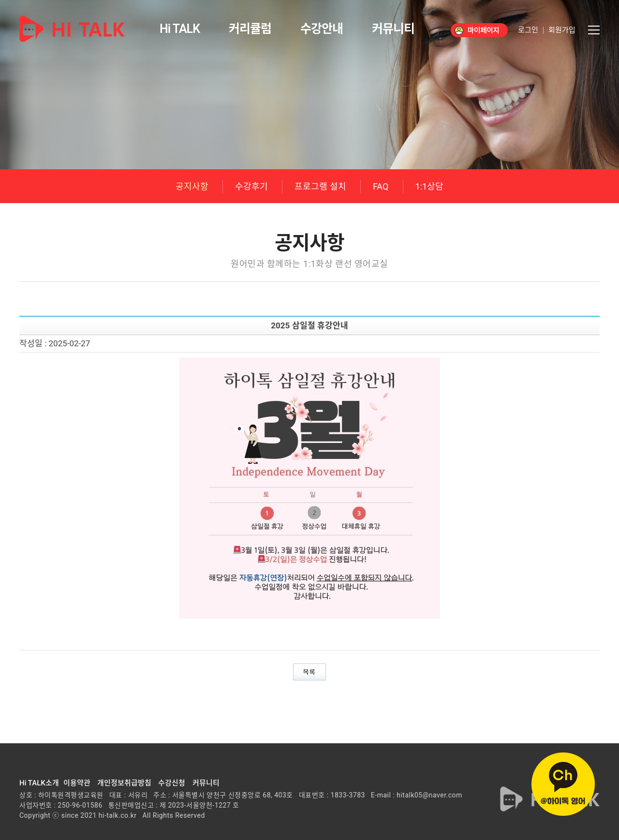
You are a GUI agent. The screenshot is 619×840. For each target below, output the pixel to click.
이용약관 (77, 783)
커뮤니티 (393, 29)
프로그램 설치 (320, 186)
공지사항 (192, 186)
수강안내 (322, 29)
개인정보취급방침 (124, 783)
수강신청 (172, 783)
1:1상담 (430, 186)
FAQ (381, 186)
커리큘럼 (250, 29)
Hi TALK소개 (39, 783)
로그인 (528, 30)
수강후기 (251, 186)
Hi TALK (180, 29)
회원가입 (562, 30)
